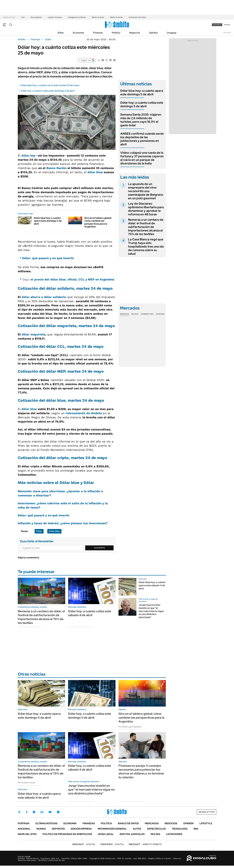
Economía (78, 33)
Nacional (24, 829)
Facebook (27, 812)
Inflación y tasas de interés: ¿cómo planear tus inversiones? (63, 523)
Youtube (50, 812)
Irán (23, 17)
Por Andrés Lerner (26, 783)
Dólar (61, 33)
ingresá (227, 25)
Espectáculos (156, 829)
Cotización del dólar (137, 17)
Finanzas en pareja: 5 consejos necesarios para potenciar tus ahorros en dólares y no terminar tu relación (141, 771)
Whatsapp (58, 812)
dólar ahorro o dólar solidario (44, 297)
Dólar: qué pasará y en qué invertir (48, 258)
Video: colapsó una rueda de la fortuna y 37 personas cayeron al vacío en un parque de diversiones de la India (142, 158)
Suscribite (100, 548)
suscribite (217, 25)
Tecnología (180, 829)
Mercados (152, 823)
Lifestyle (206, 823)
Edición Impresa (81, 829)
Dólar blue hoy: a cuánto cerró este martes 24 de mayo (50, 85)
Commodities (147, 314)
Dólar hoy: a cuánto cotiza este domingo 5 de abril (48, 91)
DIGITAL (84, 844)
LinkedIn (42, 812)
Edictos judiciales (132, 834)
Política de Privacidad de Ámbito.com (67, 834)
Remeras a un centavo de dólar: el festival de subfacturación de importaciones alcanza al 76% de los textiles (146, 227)
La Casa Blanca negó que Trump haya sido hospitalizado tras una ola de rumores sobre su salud (146, 246)
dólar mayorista (34, 334)
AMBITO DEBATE (145, 844)
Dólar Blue (54, 531)
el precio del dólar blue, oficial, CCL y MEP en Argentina (72, 279)
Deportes (58, 829)
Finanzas (98, 33)
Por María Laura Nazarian (130, 727)
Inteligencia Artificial (77, 17)
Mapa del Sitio (27, 834)
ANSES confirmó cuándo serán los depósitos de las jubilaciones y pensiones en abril (142, 139)
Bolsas (135, 314)
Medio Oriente (98, 17)
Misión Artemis (116, 17)
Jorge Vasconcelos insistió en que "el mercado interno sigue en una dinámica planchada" (151, 611)
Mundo (41, 829)
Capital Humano (55, 17)
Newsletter (227, 33)
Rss (196, 829)
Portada (24, 823)
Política (116, 33)
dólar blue (95, 172)
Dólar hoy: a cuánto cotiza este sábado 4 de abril (90, 613)
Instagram (34, 812)
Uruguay (172, 33)
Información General (112, 829)
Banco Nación (56, 168)
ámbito (22, 39)
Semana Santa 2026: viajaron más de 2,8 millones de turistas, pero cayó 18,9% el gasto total (141, 120)
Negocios (135, 33)
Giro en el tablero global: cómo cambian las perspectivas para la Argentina (98, 222)
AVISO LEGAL (106, 834)
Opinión (153, 33)
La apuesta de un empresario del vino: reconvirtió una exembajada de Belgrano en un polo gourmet (146, 191)
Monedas (125, 314)
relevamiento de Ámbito (84, 413)
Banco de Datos (128, 823)
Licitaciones (174, 834)
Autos (137, 829)
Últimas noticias (46, 823)
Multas (155, 834)
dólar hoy (28, 155)
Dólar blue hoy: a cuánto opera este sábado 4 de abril (152, 585)
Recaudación (36, 17)
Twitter (19, 812)
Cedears (160, 314)
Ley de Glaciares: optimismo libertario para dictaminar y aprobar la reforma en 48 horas (146, 209)
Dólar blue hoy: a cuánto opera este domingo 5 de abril (48, 221)
